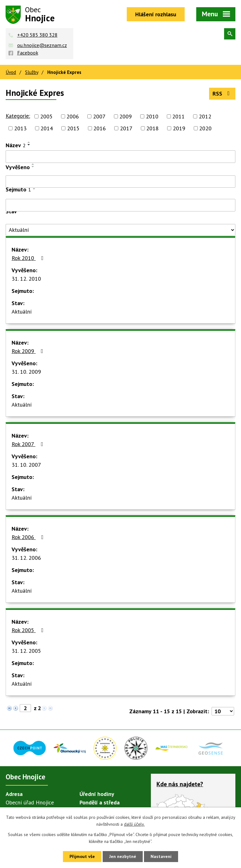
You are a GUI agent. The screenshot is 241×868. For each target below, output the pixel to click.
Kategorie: (18, 116)
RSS (222, 94)
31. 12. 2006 (26, 558)
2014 (47, 128)
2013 (20, 128)
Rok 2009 (29, 351)
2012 (205, 116)
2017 (126, 128)
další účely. (134, 824)
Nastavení (161, 856)
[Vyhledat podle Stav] (120, 230)
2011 (178, 116)
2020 (205, 128)
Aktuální (22, 312)
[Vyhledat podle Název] (120, 157)
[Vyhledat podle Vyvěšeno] (120, 182)
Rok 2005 (29, 630)
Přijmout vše (82, 856)
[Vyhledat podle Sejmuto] (120, 205)
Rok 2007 (28, 444)
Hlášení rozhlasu (156, 14)
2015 (73, 128)
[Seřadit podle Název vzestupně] (29, 142)
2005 (46, 116)
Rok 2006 (29, 537)
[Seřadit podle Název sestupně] (29, 145)
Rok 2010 (29, 258)
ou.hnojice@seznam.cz (42, 45)
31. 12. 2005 (26, 651)
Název (16, 145)
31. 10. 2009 (26, 372)
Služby (32, 72)
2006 (73, 116)
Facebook (28, 53)
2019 (179, 128)
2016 (100, 128)
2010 (152, 116)
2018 (152, 128)
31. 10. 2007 (26, 465)
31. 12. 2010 (26, 279)
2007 (99, 116)
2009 (126, 116)
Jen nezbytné (123, 856)
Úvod (11, 72)
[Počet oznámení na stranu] (223, 711)
